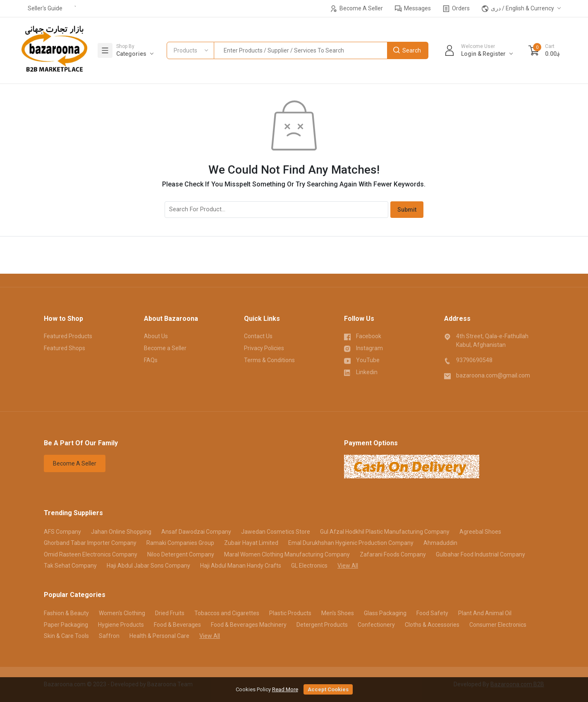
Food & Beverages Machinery (249, 625)
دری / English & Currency (518, 8)
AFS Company (62, 532)
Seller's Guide (45, 8)
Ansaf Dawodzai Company (196, 532)
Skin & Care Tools (66, 636)
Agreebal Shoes (480, 532)
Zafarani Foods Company (393, 554)
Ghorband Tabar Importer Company (90, 543)
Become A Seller (357, 8)
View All (348, 566)
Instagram (363, 348)
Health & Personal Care (159, 636)
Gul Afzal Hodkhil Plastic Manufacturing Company (385, 532)
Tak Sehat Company (70, 566)
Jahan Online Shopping (121, 532)
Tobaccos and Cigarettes (227, 613)
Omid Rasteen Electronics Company (91, 554)
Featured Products (68, 336)
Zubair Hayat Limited (251, 543)
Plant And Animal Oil (485, 613)
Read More (285, 689)
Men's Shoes (338, 613)
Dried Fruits (170, 613)
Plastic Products (290, 613)
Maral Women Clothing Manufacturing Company (287, 554)
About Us (156, 336)
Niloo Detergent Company (181, 554)
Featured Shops (65, 348)
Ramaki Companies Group (180, 543)
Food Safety (432, 613)
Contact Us (258, 336)
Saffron (109, 636)
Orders (456, 8)
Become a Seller (165, 348)
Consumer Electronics (498, 625)
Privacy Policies (264, 348)
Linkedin (361, 372)
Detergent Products (322, 625)
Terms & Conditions (269, 360)
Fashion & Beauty (66, 613)
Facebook (363, 336)
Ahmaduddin (440, 543)
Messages (413, 8)
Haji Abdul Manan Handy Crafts (241, 566)
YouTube (362, 360)
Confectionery (376, 625)
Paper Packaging (66, 625)
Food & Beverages (177, 625)
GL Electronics (309, 566)
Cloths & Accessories (432, 625)
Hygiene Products (121, 625)
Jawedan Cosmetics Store (276, 532)
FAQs (151, 360)
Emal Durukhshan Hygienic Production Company (351, 543)
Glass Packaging (385, 613)
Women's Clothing (122, 613)
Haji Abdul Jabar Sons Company (148, 566)
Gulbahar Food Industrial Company (480, 554)
